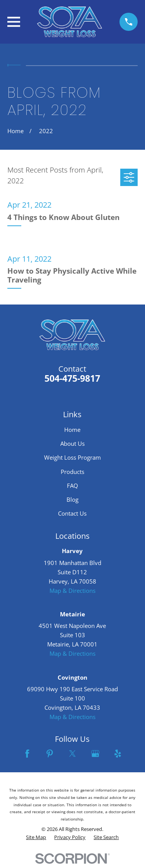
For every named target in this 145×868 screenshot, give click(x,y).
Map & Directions (72, 591)
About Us (72, 443)
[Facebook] (27, 754)
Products (72, 472)
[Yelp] (118, 754)
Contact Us (72, 513)
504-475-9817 (72, 378)
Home (72, 430)
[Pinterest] (50, 754)
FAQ (72, 486)
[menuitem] (36, 838)
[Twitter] (72, 754)
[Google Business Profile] (95, 754)
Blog (72, 499)
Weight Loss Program (72, 457)
